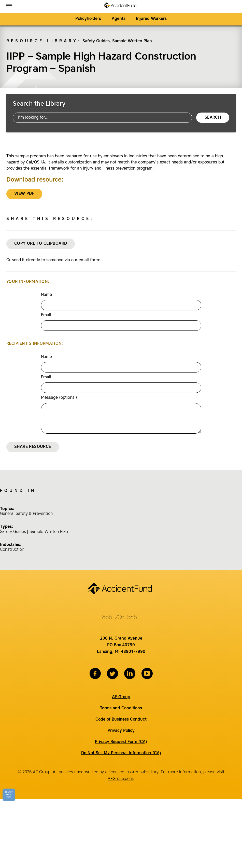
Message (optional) (59, 398)
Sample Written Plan (132, 41)
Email (46, 315)
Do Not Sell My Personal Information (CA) (121, 753)
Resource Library (42, 41)
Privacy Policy (121, 731)
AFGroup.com (120, 779)
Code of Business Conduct (121, 720)
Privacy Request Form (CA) (121, 742)
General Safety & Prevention (26, 514)
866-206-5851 (121, 617)
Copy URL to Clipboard (41, 244)
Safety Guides (96, 41)
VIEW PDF (24, 194)
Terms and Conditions (121, 708)
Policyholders (88, 19)
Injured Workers (151, 19)
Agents (119, 19)
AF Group (121, 697)
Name (46, 295)
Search (213, 118)
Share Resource (33, 447)
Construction (12, 550)
